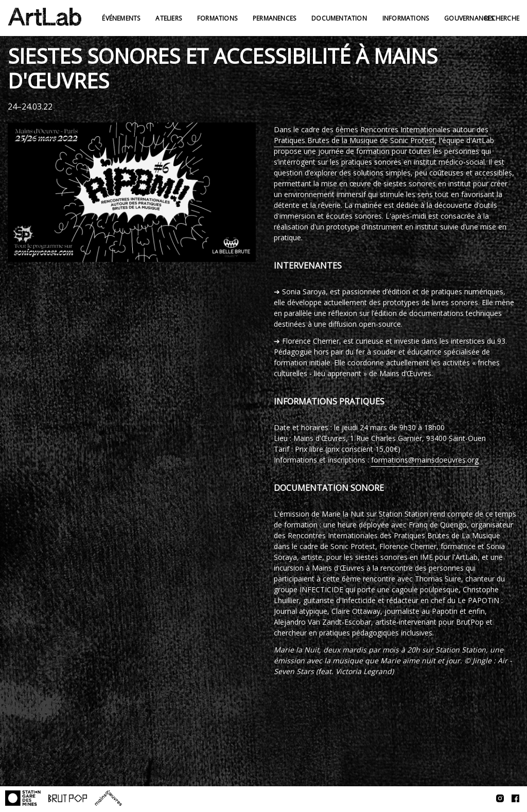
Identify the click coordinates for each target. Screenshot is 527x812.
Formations (217, 18)
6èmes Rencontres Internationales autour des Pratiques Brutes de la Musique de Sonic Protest (381, 135)
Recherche (502, 18)
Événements (121, 18)
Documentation (339, 18)
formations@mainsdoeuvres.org (425, 460)
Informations (406, 18)
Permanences (274, 18)
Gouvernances (469, 18)
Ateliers (169, 18)
